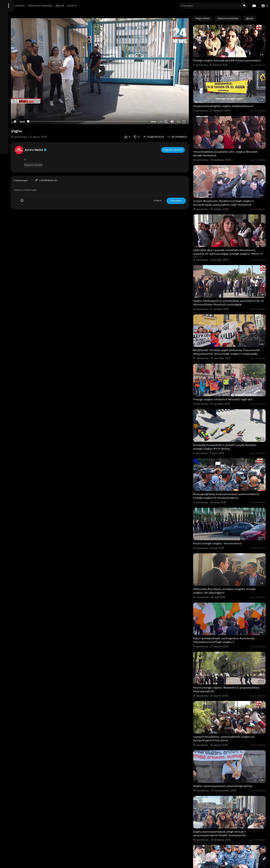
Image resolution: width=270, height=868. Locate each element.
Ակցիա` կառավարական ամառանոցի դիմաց (235, 706)
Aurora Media (76, 150)
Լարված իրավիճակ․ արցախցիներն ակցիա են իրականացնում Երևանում (234, 664)
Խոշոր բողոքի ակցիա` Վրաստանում (229, 491)
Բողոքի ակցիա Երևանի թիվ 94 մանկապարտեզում (226, 57)
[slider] (114, 121)
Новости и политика (86, 5)
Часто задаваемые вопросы (19, 106)
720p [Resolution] (191, 122)
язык (23, 123)
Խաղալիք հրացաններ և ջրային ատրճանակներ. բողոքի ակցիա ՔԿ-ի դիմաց (235, 404)
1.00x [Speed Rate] (173, 122)
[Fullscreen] (196, 122)
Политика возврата (14, 102)
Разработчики (12, 123)
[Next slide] (261, 18)
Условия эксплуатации (16, 110)
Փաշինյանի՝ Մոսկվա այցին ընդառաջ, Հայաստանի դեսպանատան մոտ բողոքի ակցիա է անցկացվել (232, 320)
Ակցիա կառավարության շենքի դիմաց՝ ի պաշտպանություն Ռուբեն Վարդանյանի (232, 748)
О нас (7, 118)
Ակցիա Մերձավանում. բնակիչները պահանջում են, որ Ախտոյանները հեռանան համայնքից (234, 275)
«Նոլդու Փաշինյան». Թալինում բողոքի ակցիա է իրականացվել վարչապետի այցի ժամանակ (235, 184)
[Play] (56, 122)
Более (118, 5)
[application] (126, 71)
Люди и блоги (62, 5)
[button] (263, 6)
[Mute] (184, 122)
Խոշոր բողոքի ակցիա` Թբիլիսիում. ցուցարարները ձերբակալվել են (228, 621)
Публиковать (188, 201)
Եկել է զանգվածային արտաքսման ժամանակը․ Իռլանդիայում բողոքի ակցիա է (234, 577)
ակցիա (210, 835)
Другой (106, 5)
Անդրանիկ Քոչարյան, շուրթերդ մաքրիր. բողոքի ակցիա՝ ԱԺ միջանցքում (232, 533)
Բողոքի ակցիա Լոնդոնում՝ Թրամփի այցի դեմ (235, 362)
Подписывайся (186, 150)
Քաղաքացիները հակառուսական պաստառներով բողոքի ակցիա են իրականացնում (228, 449)
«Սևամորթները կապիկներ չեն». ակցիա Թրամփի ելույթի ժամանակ (231, 141)
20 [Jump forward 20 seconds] (178, 122)
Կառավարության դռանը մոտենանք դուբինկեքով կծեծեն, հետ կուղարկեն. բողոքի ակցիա (235, 794)
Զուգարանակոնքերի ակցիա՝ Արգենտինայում (235, 99)
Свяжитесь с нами (22, 118)
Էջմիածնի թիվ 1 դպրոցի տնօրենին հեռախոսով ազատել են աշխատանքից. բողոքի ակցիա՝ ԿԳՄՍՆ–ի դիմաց (232, 230)
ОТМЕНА (170, 201)
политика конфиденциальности (21, 114)
